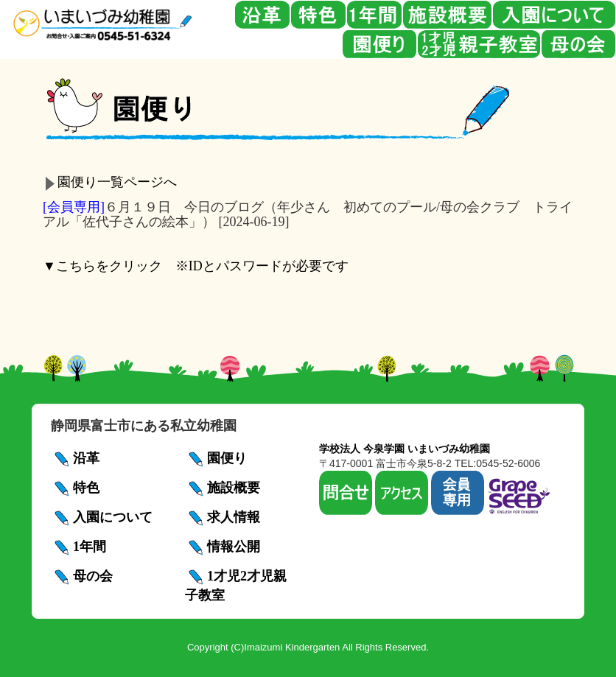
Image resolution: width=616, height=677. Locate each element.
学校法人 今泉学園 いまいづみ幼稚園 (405, 449)
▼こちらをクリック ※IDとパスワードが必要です (196, 266)
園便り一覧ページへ (117, 182)
